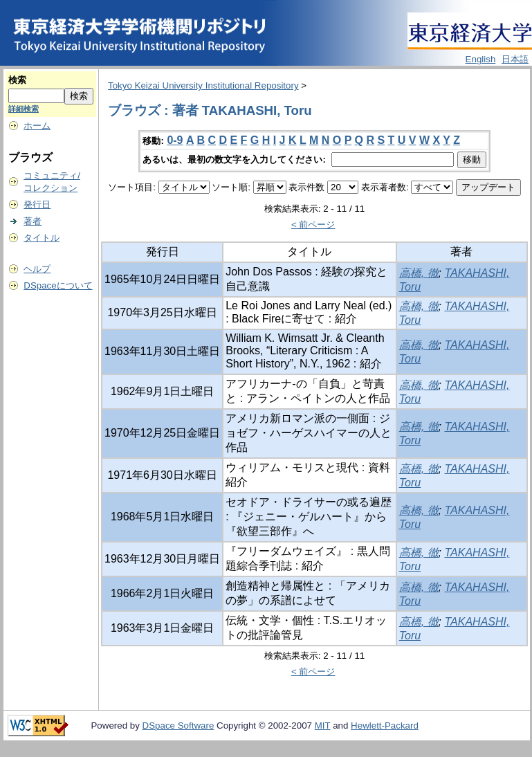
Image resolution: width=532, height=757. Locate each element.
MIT (323, 726)
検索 (17, 80)
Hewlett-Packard (385, 726)
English (481, 59)
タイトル (42, 238)
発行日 (37, 204)
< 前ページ (313, 225)
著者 (33, 221)
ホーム (37, 126)
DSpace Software (178, 726)
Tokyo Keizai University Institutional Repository (203, 85)
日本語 (515, 59)
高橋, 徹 (419, 273)
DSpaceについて (58, 285)
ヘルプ (37, 269)
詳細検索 (24, 109)
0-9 (175, 140)
